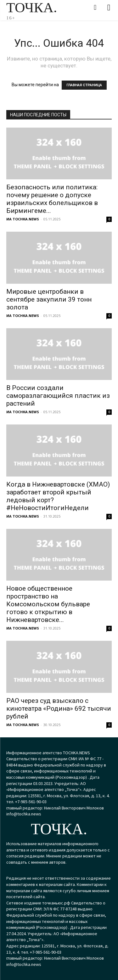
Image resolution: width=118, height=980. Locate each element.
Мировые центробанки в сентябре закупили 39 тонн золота (49, 299)
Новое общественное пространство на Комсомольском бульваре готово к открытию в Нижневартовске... (48, 604)
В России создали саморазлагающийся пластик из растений (58, 396)
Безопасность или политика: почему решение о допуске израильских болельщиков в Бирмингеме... (52, 199)
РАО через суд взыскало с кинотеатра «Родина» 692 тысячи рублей (59, 709)
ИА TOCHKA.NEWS (23, 219)
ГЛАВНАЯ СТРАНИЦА (84, 85)
